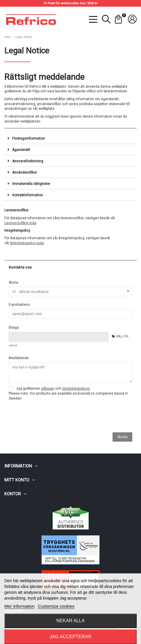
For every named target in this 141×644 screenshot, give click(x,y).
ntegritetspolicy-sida (27, 243)
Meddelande (19, 358)
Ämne (13, 283)
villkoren (48, 388)
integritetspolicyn (76, 388)
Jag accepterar (70, 637)
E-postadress (19, 305)
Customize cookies (56, 606)
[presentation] (53, 418)
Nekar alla (70, 621)
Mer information (19, 606)
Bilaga (14, 328)
